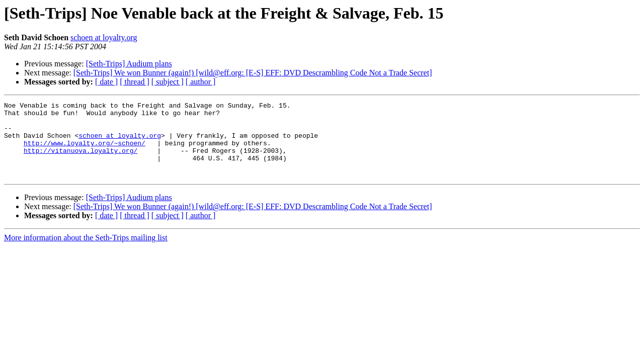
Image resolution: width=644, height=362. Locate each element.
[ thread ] (135, 82)
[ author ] (201, 82)
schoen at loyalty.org (104, 37)
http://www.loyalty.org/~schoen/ (85, 152)
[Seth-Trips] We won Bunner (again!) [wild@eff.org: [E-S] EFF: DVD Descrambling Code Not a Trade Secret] (253, 73)
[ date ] (106, 82)
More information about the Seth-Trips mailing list (86, 253)
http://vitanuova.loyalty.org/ (80, 161)
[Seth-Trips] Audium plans (129, 64)
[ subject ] (168, 82)
